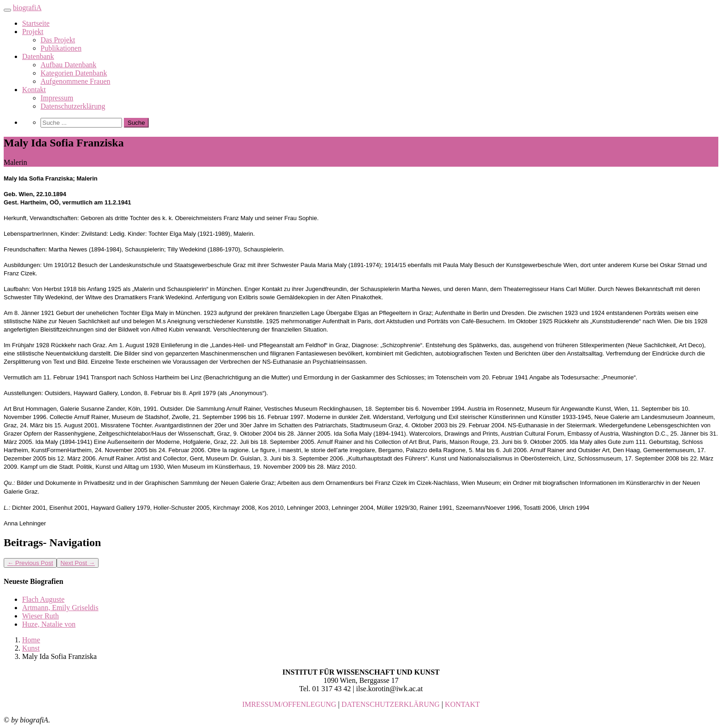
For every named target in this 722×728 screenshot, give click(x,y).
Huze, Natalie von (49, 624)
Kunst (31, 648)
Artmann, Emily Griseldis (60, 608)
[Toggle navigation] (7, 10)
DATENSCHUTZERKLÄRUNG (391, 704)
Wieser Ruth (41, 616)
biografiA (27, 8)
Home (31, 640)
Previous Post (30, 563)
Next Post (78, 563)
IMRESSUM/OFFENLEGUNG (289, 704)
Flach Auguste (43, 599)
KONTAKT (462, 704)
